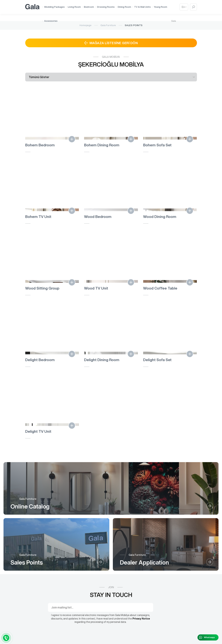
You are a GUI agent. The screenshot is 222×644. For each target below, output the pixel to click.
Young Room (160, 7)
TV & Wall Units (142, 7)
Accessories (51, 21)
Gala (174, 21)
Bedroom (89, 7)
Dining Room (124, 7)
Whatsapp (209, 637)
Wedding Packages (54, 7)
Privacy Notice (141, 619)
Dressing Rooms (106, 7)
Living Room (74, 7)
